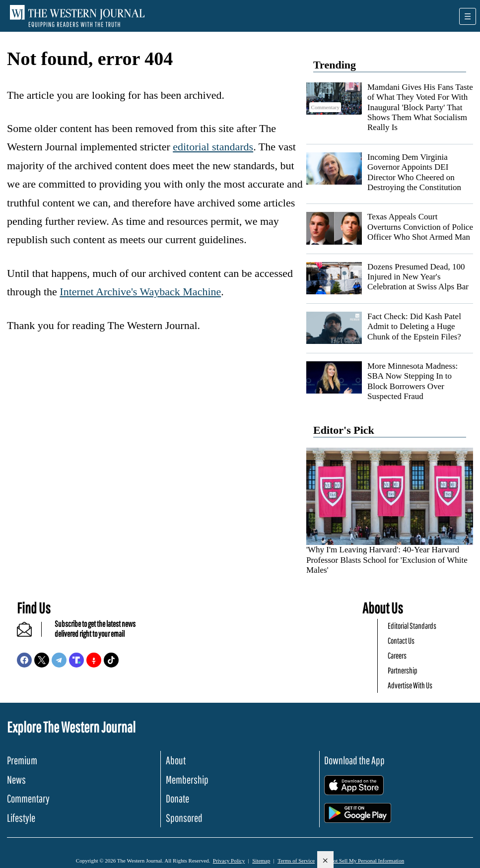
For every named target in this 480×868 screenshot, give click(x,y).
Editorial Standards (412, 626)
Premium (22, 760)
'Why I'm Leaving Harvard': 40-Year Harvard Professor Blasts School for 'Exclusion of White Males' (387, 560)
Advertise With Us (410, 685)
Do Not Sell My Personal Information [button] (363, 861)
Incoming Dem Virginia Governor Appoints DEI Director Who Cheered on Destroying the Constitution (414, 172)
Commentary (28, 798)
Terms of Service (296, 861)
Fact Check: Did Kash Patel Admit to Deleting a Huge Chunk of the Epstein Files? (414, 327)
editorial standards (213, 147)
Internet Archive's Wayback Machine (140, 292)
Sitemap (261, 861)
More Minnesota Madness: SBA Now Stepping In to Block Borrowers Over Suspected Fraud (412, 381)
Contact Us (401, 640)
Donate (177, 798)
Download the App (354, 760)
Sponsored (184, 818)
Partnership (403, 670)
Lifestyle (21, 818)
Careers (397, 655)
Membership (187, 779)
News (16, 779)
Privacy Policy (229, 861)
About (176, 760)
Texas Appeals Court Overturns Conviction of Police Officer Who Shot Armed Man (420, 227)
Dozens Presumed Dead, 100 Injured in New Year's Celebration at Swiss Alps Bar (418, 277)
